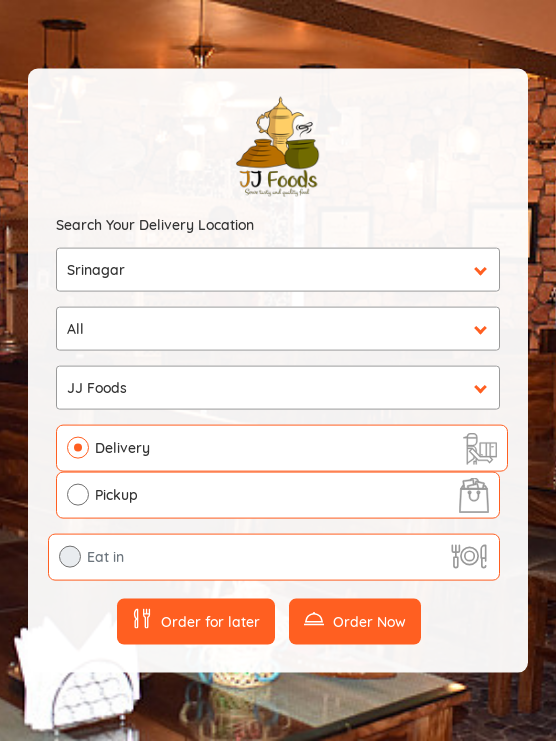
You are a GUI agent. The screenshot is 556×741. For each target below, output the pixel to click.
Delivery (122, 448)
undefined (278, 329)
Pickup (116, 495)
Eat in (105, 557)
